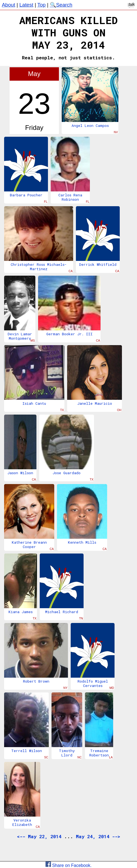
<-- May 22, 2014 (39, 836)
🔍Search (61, 5)
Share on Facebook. (69, 865)
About (9, 5)
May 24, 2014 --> (98, 836)
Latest (26, 5)
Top (41, 5)
